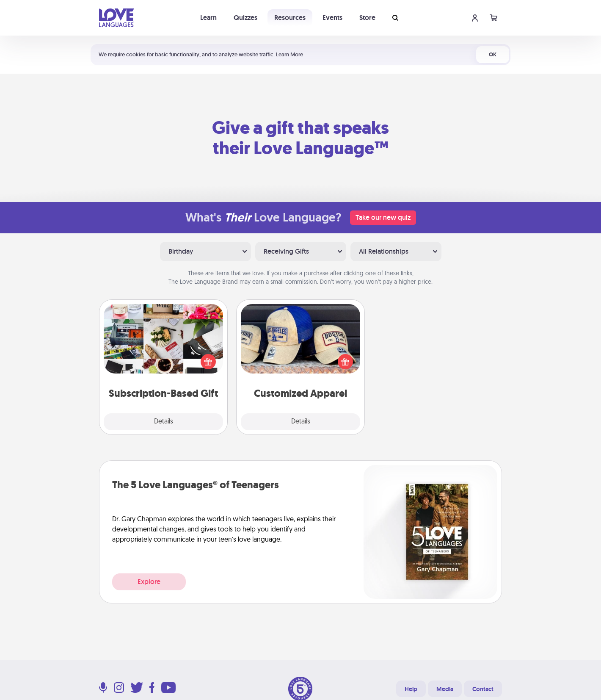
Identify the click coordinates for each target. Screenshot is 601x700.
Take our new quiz (383, 217)
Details (164, 422)
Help (411, 689)
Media (445, 689)
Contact (483, 689)
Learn (208, 18)
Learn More (289, 54)
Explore (149, 582)
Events (332, 18)
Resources (290, 18)
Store (367, 18)
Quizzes (245, 18)
